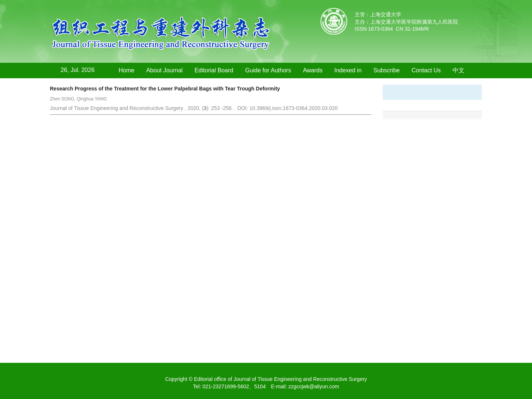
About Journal (165, 70)
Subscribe (387, 70)
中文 (458, 70)
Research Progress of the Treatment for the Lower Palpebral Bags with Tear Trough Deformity (165, 89)
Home (127, 70)
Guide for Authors (268, 70)
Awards (313, 70)
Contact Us (426, 70)
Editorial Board (214, 70)
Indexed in (348, 70)
